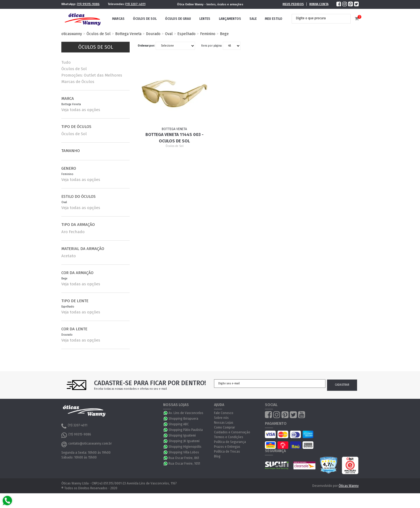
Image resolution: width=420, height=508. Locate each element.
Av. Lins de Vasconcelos (186, 413)
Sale (253, 19)
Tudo (66, 62)
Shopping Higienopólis (185, 447)
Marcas (118, 19)
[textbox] (317, 18)
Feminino (208, 34)
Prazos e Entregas (227, 447)
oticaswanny (72, 34)
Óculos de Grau (178, 19)
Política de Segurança (230, 442)
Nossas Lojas (224, 423)
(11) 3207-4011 (135, 4)
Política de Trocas (227, 452)
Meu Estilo (274, 19)
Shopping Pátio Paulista (186, 430)
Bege (224, 34)
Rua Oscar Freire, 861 (184, 458)
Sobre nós (221, 418)
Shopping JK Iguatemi (184, 441)
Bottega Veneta (128, 34)
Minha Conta (319, 4)
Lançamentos (230, 19)
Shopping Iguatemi (182, 435)
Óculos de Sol (145, 19)
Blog (217, 456)
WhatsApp (166, 413)
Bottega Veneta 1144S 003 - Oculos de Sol (175, 138)
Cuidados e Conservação (232, 432)
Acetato (69, 256)
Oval (169, 34)
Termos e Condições (229, 437)
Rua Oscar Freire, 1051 (184, 464)
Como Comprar (224, 427)
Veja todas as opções (81, 110)
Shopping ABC (179, 424)
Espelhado (186, 34)
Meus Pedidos (293, 4)
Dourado (153, 34)
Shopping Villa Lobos (184, 452)
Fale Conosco (224, 413)
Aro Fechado (73, 232)
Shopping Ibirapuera (183, 419)
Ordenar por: (146, 46)
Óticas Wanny (349, 486)
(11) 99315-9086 (88, 4)
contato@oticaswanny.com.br (87, 444)
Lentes (205, 19)
